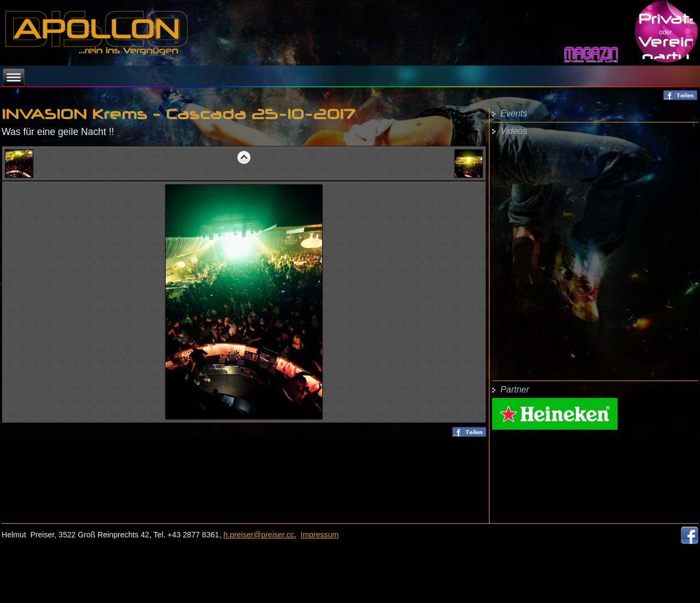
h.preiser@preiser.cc (259, 535)
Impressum (320, 535)
